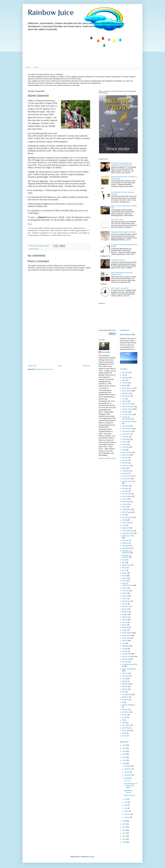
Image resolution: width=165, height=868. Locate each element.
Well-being (126, 684)
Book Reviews (127, 391)
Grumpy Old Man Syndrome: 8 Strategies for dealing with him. (122, 164)
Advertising (126, 372)
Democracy (126, 455)
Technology (126, 659)
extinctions (126, 712)
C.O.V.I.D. (127, 781)
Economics (126, 466)
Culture (124, 442)
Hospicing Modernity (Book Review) (123, 232)
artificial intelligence (129, 705)
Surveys (125, 651)
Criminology (126, 439)
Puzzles (125, 604)
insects (124, 717)
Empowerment (127, 476)
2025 (124, 748)
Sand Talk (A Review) (128, 791)
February (127, 814)
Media (124, 560)
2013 (124, 839)
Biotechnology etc (128, 388)
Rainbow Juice (51, 12)
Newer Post (32, 366)
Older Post (87, 366)
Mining (124, 568)
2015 (124, 833)
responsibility (126, 730)
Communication (127, 414)
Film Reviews (127, 494)
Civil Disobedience (128, 407)
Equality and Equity (129, 481)
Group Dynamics (128, 517)
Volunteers (126, 676)
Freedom (125, 504)
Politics (124, 593)
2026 (124, 745)
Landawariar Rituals (118, 260)
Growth (124, 520)
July (126, 799)
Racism (125, 609)
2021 (124, 760)
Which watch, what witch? (120, 288)
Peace (124, 581)
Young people (127, 694)
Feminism (125, 491)
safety (124, 733)
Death (124, 450)
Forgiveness (126, 502)
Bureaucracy (126, 396)
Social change (127, 633)
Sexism (124, 622)
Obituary (125, 578)
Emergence (126, 471)
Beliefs (124, 386)
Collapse (125, 412)
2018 (124, 824)
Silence (124, 625)
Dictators (125, 458)
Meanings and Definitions (127, 556)
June (126, 802)
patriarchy (125, 728)
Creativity (125, 437)
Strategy (125, 649)
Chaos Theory (127, 404)
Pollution (125, 596)
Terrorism (125, 662)
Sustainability (127, 654)
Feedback (125, 488)
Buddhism (125, 393)
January (127, 817)
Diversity (125, 463)
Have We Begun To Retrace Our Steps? (130, 786)
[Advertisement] (59, 345)
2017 (124, 827)
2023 (124, 754)
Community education (129, 422)
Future (124, 507)
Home (28, 67)
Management (126, 548)
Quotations (126, 606)
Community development (126, 418)
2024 (124, 751)
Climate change (127, 409)
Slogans (125, 630)
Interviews (125, 540)
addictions (125, 697)
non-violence (126, 725)
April (126, 808)
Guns (124, 525)
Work (124, 692)
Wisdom (125, 686)
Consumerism (127, 431)
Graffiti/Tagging (127, 512)
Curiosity (125, 445)
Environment (126, 479)
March (127, 811)
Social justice (126, 635)
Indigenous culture (128, 536)
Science (125, 620)
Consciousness (127, 429)
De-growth (125, 447)
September (128, 775)
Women (125, 689)
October (127, 772)
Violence (125, 673)
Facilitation (126, 486)
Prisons (125, 599)
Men (123, 563)
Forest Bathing (127, 496)
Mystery (125, 573)
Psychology (126, 601)
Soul (123, 643)
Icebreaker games (128, 533)
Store (36, 67)
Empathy (125, 473)
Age (123, 375)
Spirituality (125, 646)
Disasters (125, 460)
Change (125, 401)
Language (125, 546)
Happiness (126, 528)
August (127, 778)
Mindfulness (126, 565)
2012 (124, 842)
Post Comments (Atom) (45, 369)
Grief (124, 515)
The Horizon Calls (128, 335)
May (126, 805)
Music (124, 570)
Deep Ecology (127, 452)
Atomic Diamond (129, 795)
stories (124, 736)
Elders (124, 468)
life (123, 720)
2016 (124, 830)
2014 (124, 836)
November (128, 769)
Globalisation (126, 509)
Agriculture (126, 378)
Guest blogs (126, 523)
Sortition (125, 641)
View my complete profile (107, 458)
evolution (125, 709)
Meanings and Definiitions (127, 552)
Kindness (125, 543)
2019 (124, 821)
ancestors (125, 700)
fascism (125, 715)
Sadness (125, 617)
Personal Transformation (127, 584)
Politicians (125, 591)
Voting (124, 679)
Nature (124, 576)
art (123, 702)
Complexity (126, 426)
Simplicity (125, 627)
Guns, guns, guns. (117, 219)
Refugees (125, 612)
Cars (124, 399)
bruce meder (106, 352)
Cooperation (126, 434)
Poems (124, 588)
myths (124, 723)
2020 (124, 763)
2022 (124, 757)
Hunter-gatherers (128, 531)
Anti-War (36, 249)
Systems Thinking (128, 657)
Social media (126, 638)
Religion (125, 614)
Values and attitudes (129, 669)
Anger (124, 380)
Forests (125, 499)
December (128, 766)
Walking (125, 681)
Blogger (92, 857)
